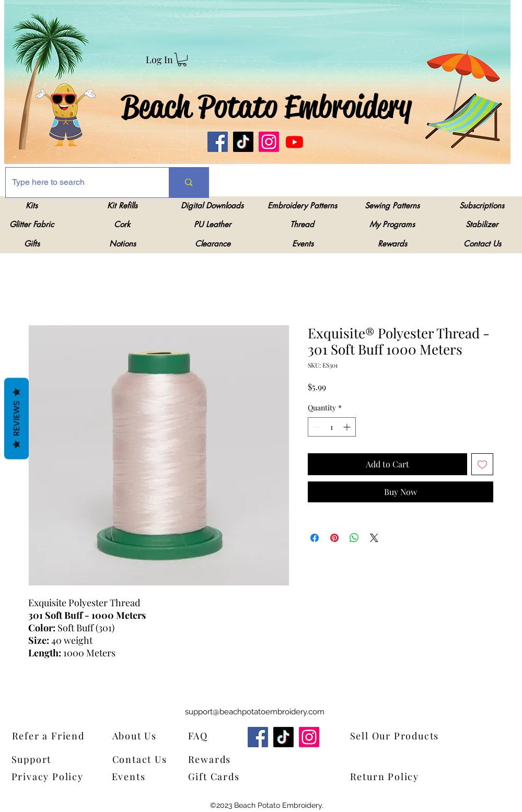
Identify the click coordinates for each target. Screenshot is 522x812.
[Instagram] (269, 142)
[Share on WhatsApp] (354, 538)
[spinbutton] (332, 427)
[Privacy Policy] (51, 776)
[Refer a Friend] (64, 735)
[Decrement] (316, 427)
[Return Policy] (402, 776)
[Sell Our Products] (402, 735)
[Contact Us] (144, 759)
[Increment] (348, 427)
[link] (182, 60)
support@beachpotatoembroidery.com (255, 712)
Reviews (16, 418)
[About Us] (141, 735)
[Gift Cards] (240, 776)
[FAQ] (201, 735)
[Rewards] (217, 759)
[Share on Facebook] (315, 538)
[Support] (38, 759)
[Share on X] (374, 538)
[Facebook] (218, 142)
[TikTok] (243, 142)
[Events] (136, 776)
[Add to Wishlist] (482, 464)
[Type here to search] (80, 183)
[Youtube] (294, 142)
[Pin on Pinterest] (334, 538)
